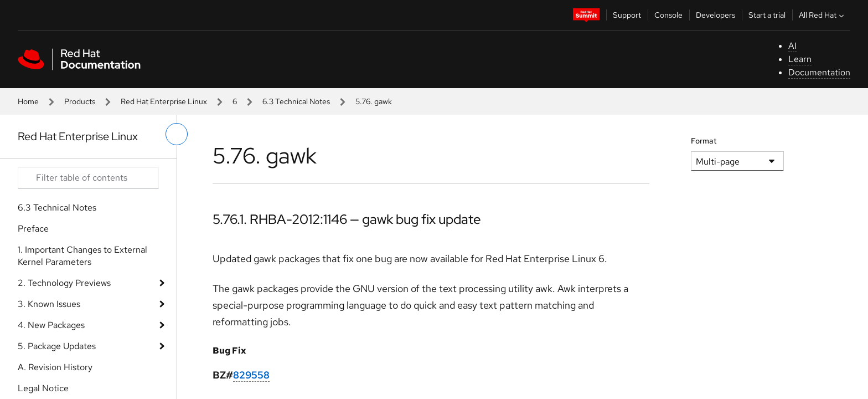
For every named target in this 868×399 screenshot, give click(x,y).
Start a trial (767, 15)
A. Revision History (55, 367)
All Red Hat (823, 15)
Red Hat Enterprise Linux (164, 101)
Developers (715, 15)
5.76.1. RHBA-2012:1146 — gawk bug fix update (347, 219)
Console (668, 15)
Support (627, 15)
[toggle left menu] (177, 134)
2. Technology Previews (64, 283)
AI (792, 46)
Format (704, 141)
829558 (251, 375)
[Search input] (88, 178)
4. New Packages (51, 325)
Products (80, 101)
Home (28, 101)
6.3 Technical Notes (296, 101)
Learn (800, 59)
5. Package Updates (57, 346)
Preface (33, 229)
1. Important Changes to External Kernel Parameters (82, 256)
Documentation (819, 72)
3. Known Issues (49, 304)
